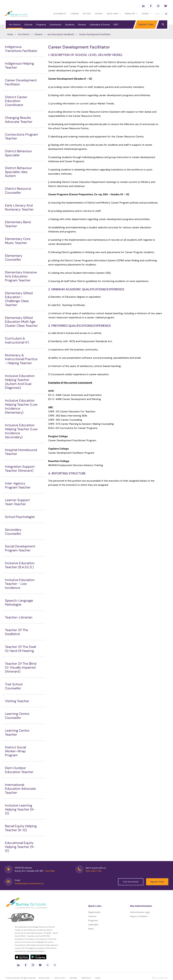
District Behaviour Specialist (19, 153)
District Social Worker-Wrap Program (15, 751)
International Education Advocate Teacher (20, 789)
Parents (82, 25)
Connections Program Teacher (21, 136)
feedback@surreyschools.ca (29, 883)
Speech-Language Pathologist (19, 602)
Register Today (146, 24)
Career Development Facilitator (21, 82)
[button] (163, 24)
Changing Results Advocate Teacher (19, 120)
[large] (159, 14)
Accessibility (60, 14)
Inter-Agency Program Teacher (18, 485)
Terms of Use (60, 978)
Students (70, 25)
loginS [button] (146, 14)
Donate (99, 14)
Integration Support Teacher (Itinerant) (20, 469)
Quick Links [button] (114, 14)
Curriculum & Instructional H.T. (17, 340)
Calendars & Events (100, 25)
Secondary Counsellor (13, 532)
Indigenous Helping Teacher (19, 65)
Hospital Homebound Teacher (21, 452)
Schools (28, 25)
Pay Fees (87, 14)
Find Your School (131, 882)
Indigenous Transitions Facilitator (21, 49)
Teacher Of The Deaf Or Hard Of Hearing (21, 649)
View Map (50, 871)
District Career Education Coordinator (16, 101)
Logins (98, 978)
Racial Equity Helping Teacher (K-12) (21, 828)
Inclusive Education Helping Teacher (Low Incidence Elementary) (21, 406)
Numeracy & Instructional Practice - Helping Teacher (21, 359)
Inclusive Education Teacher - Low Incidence (20, 584)
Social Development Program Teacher (20, 548)
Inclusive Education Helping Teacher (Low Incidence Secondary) (21, 431)
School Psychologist (20, 517)
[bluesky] (166, 6)
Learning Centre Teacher (17, 732)
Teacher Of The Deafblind (17, 632)
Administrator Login (140, 912)
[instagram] (158, 6)
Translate (131, 14)
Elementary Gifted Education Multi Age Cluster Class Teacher (21, 322)
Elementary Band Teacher (18, 224)
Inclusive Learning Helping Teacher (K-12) (20, 809)
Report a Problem (139, 916)
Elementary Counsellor (14, 258)
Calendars (93, 925)
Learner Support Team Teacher (17, 502)
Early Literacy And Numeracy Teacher (19, 207)
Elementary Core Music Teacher (18, 241)
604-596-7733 (93, 871)
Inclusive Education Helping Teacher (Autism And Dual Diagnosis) (20, 382)
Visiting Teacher (17, 701)
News (91, 929)
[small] (155, 14)
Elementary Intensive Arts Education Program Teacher (21, 276)
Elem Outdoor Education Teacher (19, 770)
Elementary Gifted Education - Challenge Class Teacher (19, 299)
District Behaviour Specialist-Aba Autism (19, 172)
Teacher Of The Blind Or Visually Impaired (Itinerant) (21, 668)
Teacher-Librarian (19, 617)
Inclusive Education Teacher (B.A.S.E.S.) (20, 565)
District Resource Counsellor (18, 191)
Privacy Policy (44, 978)
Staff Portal (86, 978)
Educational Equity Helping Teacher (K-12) (20, 847)
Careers (74, 14)
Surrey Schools (14, 978)
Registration (94, 912)
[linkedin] (143, 6)
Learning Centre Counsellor (17, 716)
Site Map (73, 978)
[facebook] (151, 6)
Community (55, 25)
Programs (41, 25)
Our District (15, 25)
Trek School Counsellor (14, 686)
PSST (116, 25)
